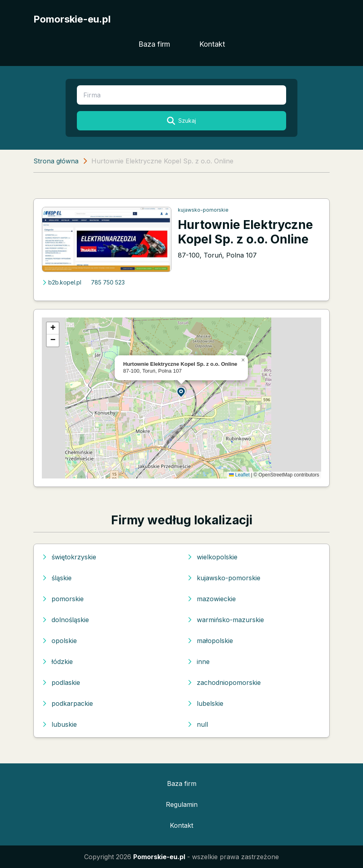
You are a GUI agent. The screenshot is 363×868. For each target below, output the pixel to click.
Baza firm (154, 44)
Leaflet (239, 475)
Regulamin (182, 804)
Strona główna (56, 161)
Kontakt (212, 44)
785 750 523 (108, 282)
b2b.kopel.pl (62, 282)
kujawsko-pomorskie (203, 210)
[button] (181, 392)
